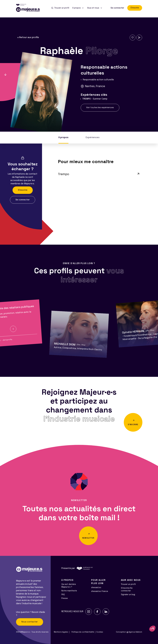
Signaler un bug (128, 595)
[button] (13, 329)
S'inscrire (135, 8)
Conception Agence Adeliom (129, 632)
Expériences (93, 138)
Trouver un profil (128, 584)
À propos (63, 138)
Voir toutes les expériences (100, 108)
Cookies (100, 632)
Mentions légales (61, 632)
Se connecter (117, 8)
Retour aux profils (28, 38)
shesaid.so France (100, 591)
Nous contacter (30, 622)
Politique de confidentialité (83, 632)
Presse (65, 598)
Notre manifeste (69, 591)
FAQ (63, 595)
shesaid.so (96, 588)
